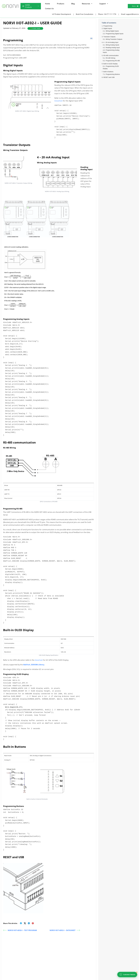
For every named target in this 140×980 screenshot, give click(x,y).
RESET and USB (109, 77)
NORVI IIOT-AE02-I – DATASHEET (65, 930)
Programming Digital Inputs (115, 34)
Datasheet (59, 101)
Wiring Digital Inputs (112, 31)
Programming (108, 26)
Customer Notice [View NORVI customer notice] (127, 975)
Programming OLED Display (111, 67)
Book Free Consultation (85, 14)
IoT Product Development (62, 14)
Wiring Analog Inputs (112, 45)
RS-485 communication (111, 55)
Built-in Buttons (108, 72)
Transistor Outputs (109, 37)
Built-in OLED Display (111, 64)
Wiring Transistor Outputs (114, 39)
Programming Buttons (113, 74)
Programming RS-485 (113, 61)
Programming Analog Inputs (111, 51)
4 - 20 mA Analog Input (111, 42)
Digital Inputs (108, 28)
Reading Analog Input (113, 48)
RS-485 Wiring (110, 58)
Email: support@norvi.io (130, 14)
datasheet (39, 660)
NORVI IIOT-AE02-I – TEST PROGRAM (20, 930)
